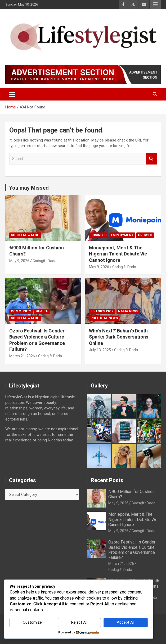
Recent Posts (107, 480)
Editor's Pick (102, 311)
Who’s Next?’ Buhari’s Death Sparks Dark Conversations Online (119, 337)
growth (145, 235)
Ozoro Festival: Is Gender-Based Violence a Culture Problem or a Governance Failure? (133, 550)
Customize (32, 622)
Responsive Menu (155, 4)
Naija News (128, 311)
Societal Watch (25, 235)
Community (21, 311)
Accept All (126, 622)
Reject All (79, 622)
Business (98, 235)
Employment (122, 235)
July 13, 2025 (100, 350)
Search (151, 159)
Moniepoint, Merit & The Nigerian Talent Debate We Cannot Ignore (118, 254)
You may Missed (29, 188)
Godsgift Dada (44, 261)
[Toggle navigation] (12, 94)
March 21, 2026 (22, 356)
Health (42, 311)
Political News (104, 318)
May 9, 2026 (19, 261)
